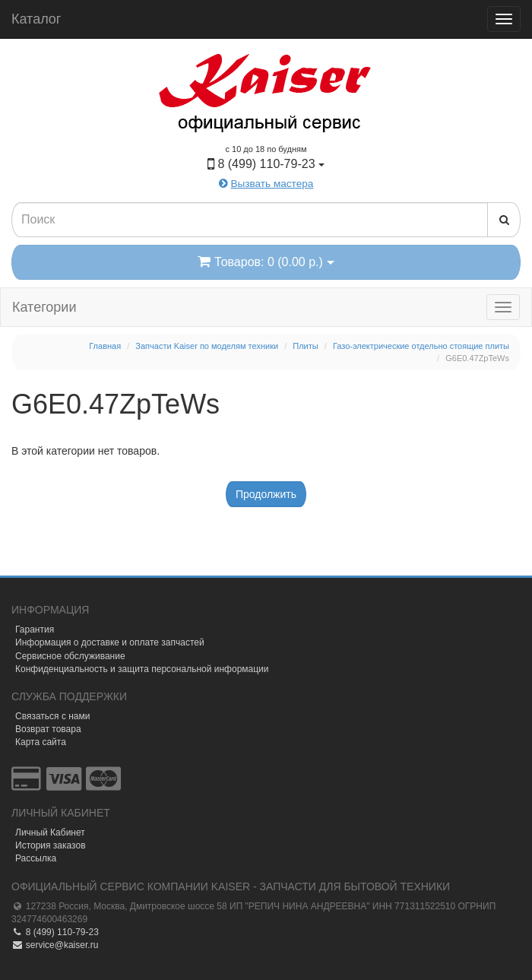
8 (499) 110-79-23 (55, 932)
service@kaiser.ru (55, 945)
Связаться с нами (52, 716)
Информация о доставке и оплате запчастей (110, 642)
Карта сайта (41, 742)
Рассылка (36, 858)
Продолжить (266, 494)
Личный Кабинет (50, 833)
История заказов (51, 845)
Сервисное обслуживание (70, 656)
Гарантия (35, 630)
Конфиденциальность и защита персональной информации (142, 669)
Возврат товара (48, 729)
